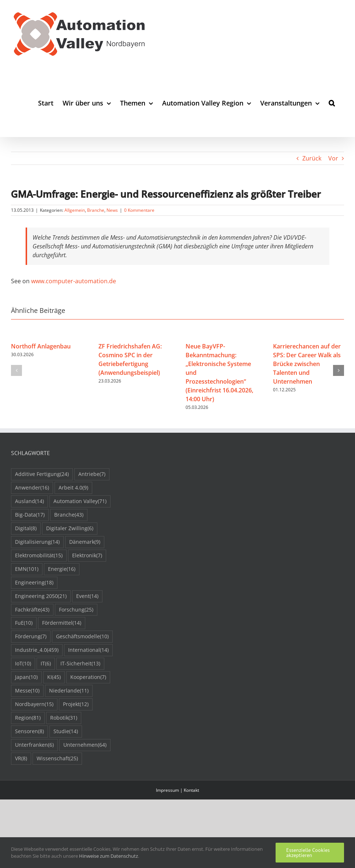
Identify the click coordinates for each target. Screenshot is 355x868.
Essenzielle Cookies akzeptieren (308, 853)
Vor (333, 158)
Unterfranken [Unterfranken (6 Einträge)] (34, 745)
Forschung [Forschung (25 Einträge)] (76, 610)
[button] (332, 103)
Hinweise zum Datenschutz (109, 856)
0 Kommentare (139, 210)
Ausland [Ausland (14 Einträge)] (29, 501)
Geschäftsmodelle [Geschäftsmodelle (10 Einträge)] (82, 637)
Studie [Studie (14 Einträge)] (66, 732)
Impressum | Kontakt (177, 790)
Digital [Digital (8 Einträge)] (26, 529)
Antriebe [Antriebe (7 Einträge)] (92, 474)
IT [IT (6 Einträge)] (46, 664)
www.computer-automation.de (74, 281)
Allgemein (75, 210)
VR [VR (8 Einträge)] (21, 759)
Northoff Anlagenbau (41, 346)
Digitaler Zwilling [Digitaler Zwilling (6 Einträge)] (70, 529)
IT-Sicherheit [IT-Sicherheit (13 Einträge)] (80, 664)
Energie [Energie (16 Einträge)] (62, 569)
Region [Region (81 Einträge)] (28, 718)
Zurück (312, 158)
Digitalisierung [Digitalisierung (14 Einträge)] (37, 542)
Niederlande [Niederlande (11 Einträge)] (69, 691)
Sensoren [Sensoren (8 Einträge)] (29, 732)
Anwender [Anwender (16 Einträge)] (32, 488)
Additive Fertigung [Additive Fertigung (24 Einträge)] (42, 474)
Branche (96, 210)
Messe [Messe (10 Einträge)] (27, 691)
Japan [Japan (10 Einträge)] (26, 677)
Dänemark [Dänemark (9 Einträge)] (85, 542)
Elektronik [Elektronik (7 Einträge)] (87, 556)
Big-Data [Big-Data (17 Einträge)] (30, 515)
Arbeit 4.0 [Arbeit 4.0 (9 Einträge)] (73, 488)
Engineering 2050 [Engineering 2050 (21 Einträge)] (41, 596)
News (112, 210)
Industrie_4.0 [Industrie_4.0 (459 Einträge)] (37, 650)
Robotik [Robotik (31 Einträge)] (64, 718)
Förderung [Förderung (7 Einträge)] (31, 637)
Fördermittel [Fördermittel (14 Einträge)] (62, 623)
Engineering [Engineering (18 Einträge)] (34, 583)
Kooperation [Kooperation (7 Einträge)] (88, 677)
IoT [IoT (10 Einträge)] (23, 664)
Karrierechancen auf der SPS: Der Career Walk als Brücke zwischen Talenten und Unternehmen (307, 364)
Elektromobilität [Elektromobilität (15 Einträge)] (39, 556)
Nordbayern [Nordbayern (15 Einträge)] (34, 704)
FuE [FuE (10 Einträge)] (24, 623)
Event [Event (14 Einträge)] (87, 596)
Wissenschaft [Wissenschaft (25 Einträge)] (57, 759)
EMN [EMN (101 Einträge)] (27, 569)
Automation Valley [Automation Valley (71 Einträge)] (80, 501)
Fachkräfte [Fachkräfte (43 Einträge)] (32, 610)
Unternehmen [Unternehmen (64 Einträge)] (85, 745)
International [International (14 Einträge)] (88, 650)
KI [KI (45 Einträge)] (54, 677)
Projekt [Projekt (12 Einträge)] (76, 704)
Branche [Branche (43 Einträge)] (69, 515)
